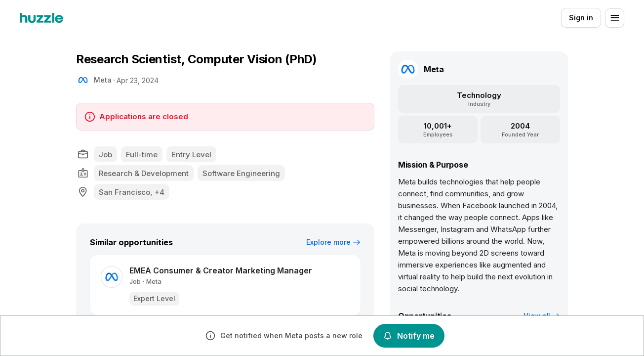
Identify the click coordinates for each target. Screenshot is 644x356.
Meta (103, 80)
